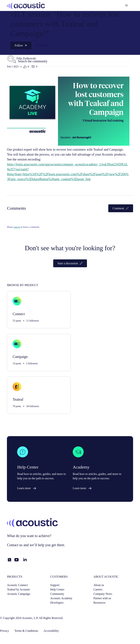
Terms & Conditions (26, 631)
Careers (98, 589)
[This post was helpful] (26, 67)
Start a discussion (70, 263)
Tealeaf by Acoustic (19, 589)
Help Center (57, 589)
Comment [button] (121, 208)
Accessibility (51, 631)
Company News (103, 594)
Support (55, 585)
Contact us (15, 545)
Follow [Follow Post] (19, 45)
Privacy (4, 631)
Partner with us (102, 598)
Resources (100, 603)
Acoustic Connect (17, 585)
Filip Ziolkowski (26, 58)
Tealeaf (34, 4)
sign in (17, 227)
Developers (57, 603)
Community (17, 4)
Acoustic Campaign (19, 594)
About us (99, 585)
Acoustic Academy (61, 598)
